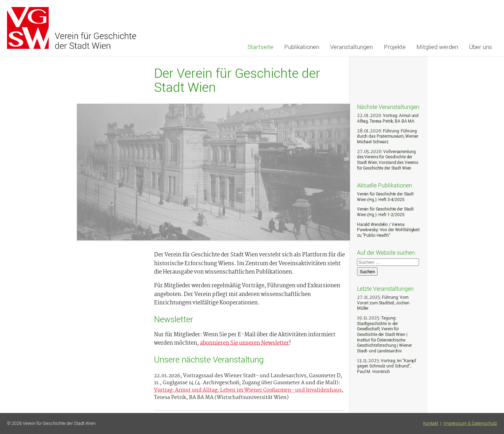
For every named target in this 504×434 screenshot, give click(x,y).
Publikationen (302, 47)
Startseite (260, 47)
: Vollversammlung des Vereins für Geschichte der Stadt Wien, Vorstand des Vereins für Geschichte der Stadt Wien (388, 160)
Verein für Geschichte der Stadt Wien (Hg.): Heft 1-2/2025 (385, 212)
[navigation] (370, 47)
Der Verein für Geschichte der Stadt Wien (237, 80)
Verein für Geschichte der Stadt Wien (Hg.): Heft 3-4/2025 (385, 197)
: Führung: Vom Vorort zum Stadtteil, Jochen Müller (383, 303)
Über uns (481, 47)
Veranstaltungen (351, 47)
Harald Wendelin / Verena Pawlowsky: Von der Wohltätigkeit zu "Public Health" (388, 230)
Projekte (395, 47)
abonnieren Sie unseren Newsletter (244, 343)
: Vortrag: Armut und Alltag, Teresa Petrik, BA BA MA (388, 118)
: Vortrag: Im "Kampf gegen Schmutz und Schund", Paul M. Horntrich (387, 366)
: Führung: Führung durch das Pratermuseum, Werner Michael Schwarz (388, 136)
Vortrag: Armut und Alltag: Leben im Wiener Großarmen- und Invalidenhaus (248, 390)
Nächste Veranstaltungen (388, 106)
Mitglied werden (437, 47)
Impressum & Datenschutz (470, 423)
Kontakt (431, 423)
